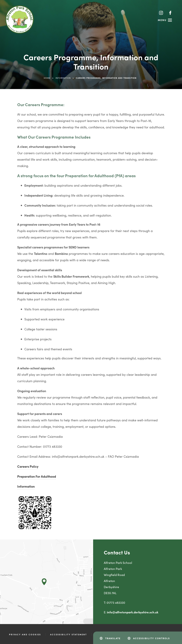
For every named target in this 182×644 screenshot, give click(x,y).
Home (47, 78)
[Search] (152, 13)
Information (63, 78)
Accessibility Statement (69, 634)
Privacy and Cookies (25, 634)
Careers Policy (28, 466)
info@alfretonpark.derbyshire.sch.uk (133, 612)
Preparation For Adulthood (37, 476)
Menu (162, 20)
